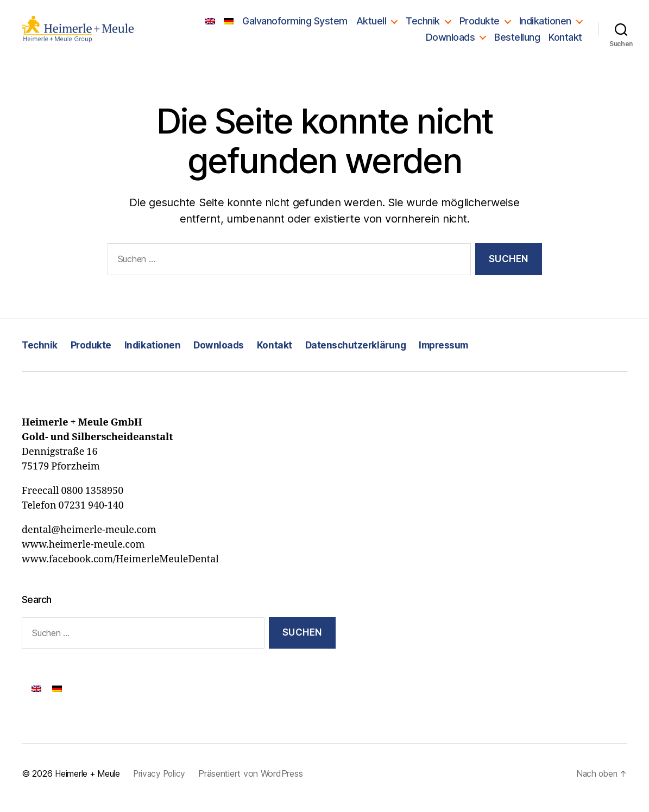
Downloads (450, 41)
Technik (423, 25)
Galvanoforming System (295, 25)
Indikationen (545, 25)
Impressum (451, 353)
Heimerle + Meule (89, 782)
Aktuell (371, 25)
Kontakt (565, 41)
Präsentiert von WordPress (255, 782)
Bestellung (517, 41)
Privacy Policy (163, 782)
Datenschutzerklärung (360, 353)
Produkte (480, 25)
